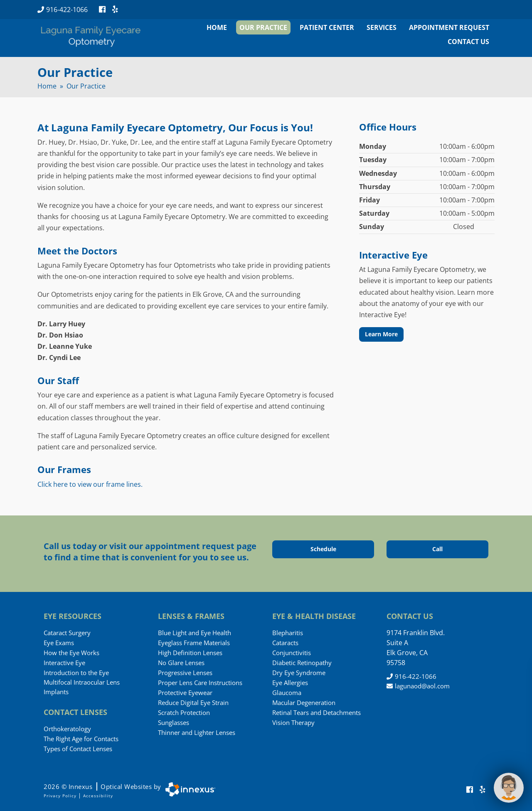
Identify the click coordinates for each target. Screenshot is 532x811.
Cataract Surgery (67, 633)
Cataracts (285, 643)
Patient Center (327, 27)
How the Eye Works (71, 653)
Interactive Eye (64, 663)
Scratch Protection (184, 712)
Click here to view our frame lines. (90, 484)
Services (382, 27)
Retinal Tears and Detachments (316, 712)
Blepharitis (288, 633)
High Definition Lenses (190, 653)
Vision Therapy (293, 722)
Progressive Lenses (185, 673)
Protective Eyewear (185, 693)
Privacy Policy (60, 796)
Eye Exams (59, 643)
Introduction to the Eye (76, 673)
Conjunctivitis (292, 653)
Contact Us (468, 42)
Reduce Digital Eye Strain (193, 703)
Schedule (332, 549)
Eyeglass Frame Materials (194, 643)
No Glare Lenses (181, 663)
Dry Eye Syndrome (299, 673)
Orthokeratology (67, 729)
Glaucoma (287, 693)
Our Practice (263, 27)
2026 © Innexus (102, 786)
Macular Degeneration (304, 703)
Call (449, 549)
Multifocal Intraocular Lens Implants (82, 687)
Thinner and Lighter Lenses (197, 732)
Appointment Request (449, 27)
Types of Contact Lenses (78, 749)
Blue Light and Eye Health (195, 633)
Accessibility (98, 796)
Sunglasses (174, 722)
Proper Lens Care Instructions (200, 683)
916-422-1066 (63, 10)
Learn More (381, 334)
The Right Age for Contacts (81, 739)
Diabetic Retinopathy (302, 663)
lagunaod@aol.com (418, 686)
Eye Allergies (290, 683)
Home (217, 27)
